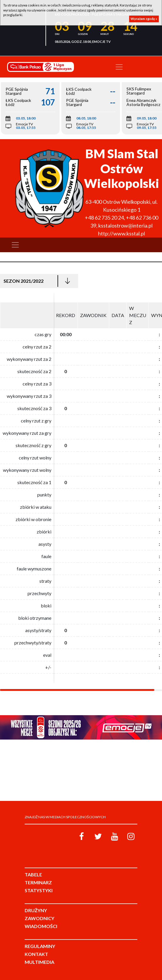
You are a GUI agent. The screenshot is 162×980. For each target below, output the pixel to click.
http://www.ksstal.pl (122, 233)
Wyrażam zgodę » (144, 19)
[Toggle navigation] (119, 67)
